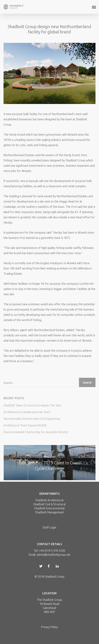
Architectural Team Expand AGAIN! (25, 425)
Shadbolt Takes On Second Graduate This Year (32, 405)
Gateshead (49, 608)
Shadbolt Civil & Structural (49, 504)
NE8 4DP (49, 612)
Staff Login (49, 527)
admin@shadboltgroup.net (54, 555)
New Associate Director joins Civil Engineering (32, 419)
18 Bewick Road (49, 604)
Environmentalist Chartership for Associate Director (36, 432)
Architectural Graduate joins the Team (27, 412)
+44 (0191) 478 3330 (52, 551)
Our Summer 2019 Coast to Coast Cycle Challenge (50, 463)
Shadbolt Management (49, 512)
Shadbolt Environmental (49, 508)
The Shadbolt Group (49, 600)
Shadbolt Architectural (49, 500)
